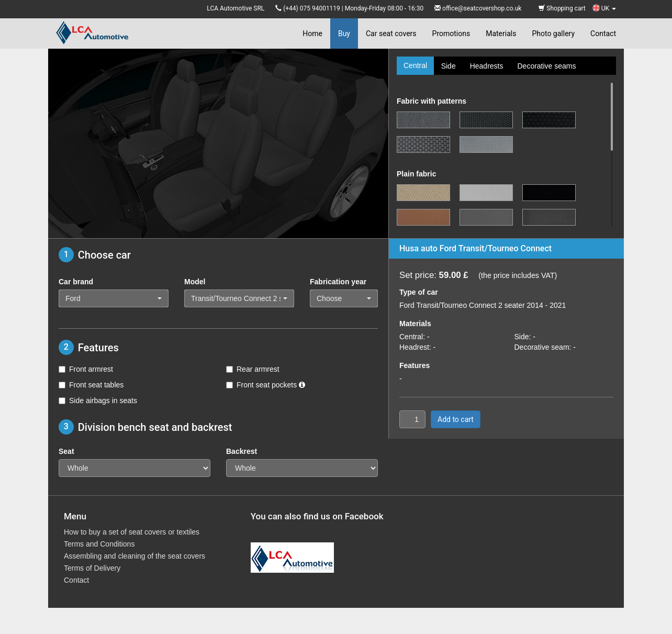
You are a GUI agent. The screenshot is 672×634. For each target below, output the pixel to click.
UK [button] (604, 8)
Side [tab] (449, 66)
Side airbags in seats (98, 401)
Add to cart (456, 419)
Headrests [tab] (487, 66)
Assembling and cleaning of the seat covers (135, 556)
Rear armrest (253, 369)
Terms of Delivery (92, 568)
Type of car (419, 292)
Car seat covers (391, 34)
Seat (66, 451)
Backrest (242, 451)
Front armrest (86, 369)
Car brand (76, 282)
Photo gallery (553, 34)
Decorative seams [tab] (546, 66)
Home (312, 34)
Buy (344, 34)
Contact (603, 34)
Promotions (451, 34)
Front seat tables (91, 385)
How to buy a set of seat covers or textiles (132, 532)
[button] (114, 298)
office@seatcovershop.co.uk (482, 8)
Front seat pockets (266, 385)
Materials (501, 34)
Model (195, 282)
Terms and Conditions (99, 544)
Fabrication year (338, 282)
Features (415, 365)
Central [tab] (415, 65)
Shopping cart (562, 8)
